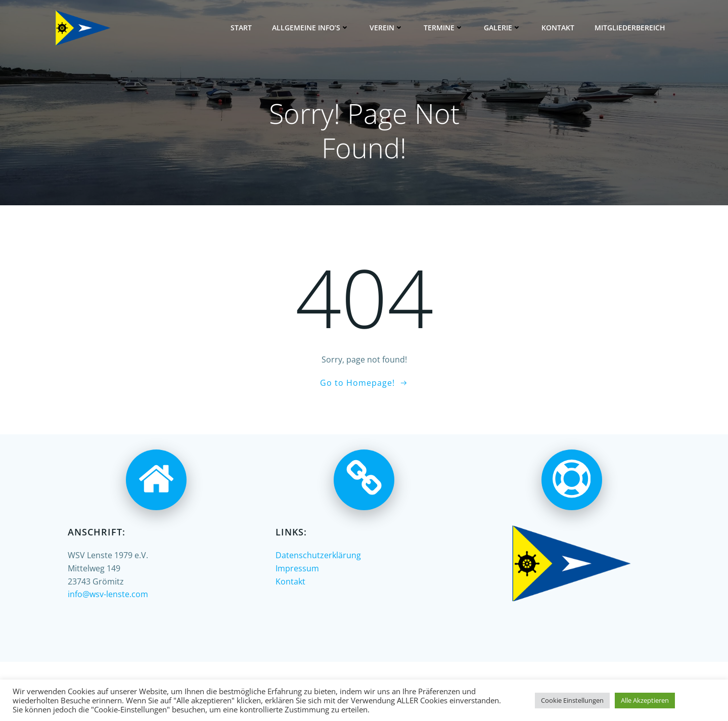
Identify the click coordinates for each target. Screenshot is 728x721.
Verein (386, 28)
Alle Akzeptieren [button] (645, 700)
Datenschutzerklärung (318, 555)
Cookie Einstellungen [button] (572, 700)
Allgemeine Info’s (311, 28)
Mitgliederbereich (630, 28)
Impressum (297, 568)
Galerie (503, 28)
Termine (444, 28)
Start (241, 28)
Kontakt (558, 28)
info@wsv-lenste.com (108, 594)
